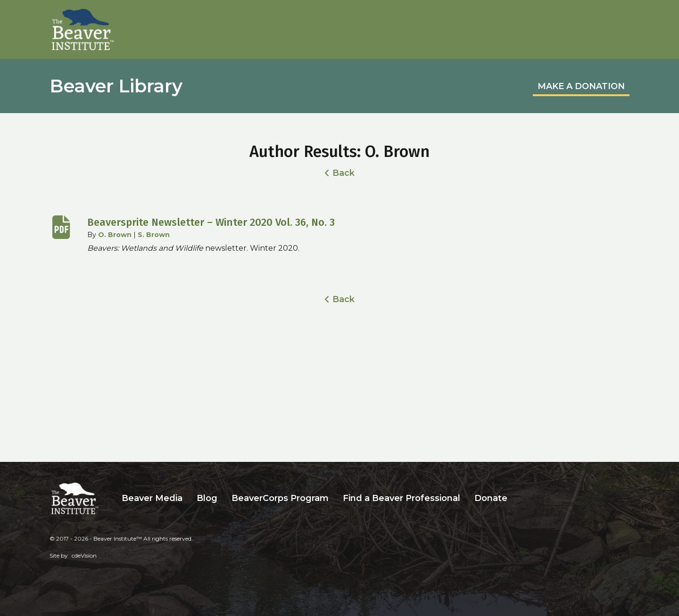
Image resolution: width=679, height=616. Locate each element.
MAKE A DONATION (581, 86)
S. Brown (154, 235)
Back (344, 173)
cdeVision (84, 555)
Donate (491, 498)
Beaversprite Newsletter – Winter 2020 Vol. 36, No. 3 (211, 222)
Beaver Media (152, 498)
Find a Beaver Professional (402, 498)
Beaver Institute (83, 30)
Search (522, 498)
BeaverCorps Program (280, 498)
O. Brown (115, 235)
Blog (207, 498)
